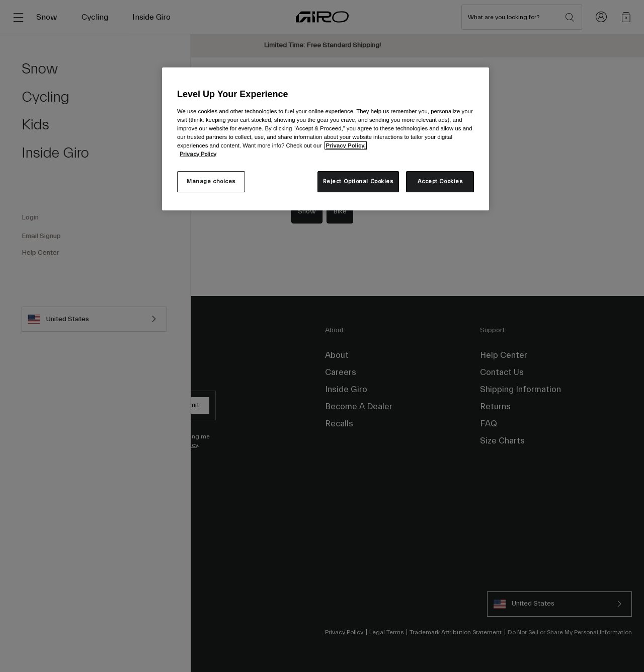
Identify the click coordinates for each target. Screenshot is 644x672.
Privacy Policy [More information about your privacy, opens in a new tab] (198, 154)
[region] (326, 139)
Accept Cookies (440, 181)
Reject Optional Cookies (358, 181)
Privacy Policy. (345, 145)
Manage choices (211, 181)
